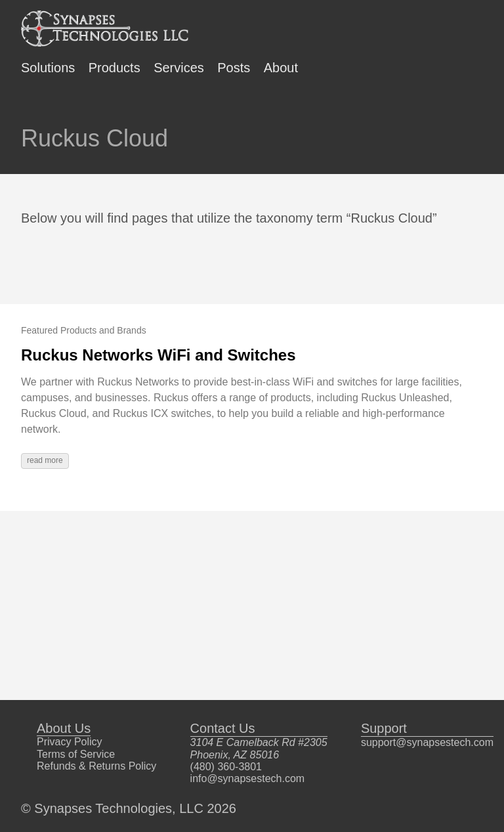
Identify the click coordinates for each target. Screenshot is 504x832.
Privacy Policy (70, 742)
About (281, 68)
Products (115, 68)
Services (179, 68)
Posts (234, 68)
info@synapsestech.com (248, 778)
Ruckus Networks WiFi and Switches (158, 355)
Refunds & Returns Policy (96, 766)
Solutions (48, 68)
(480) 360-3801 (226, 767)
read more (45, 460)
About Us (64, 728)
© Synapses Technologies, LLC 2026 (129, 808)
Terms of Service (76, 754)
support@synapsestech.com (427, 742)
